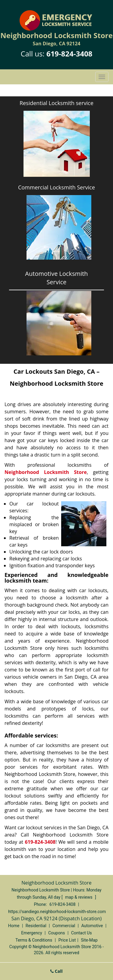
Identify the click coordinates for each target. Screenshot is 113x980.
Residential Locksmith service (56, 103)
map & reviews (79, 897)
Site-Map (89, 940)
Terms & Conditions (34, 940)
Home (14, 926)
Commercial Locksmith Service (56, 187)
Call (56, 971)
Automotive (92, 926)
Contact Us (82, 933)
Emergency (31, 933)
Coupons (57, 933)
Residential (36, 926)
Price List (67, 940)
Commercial (64, 926)
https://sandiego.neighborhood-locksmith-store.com (57, 912)
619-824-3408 (69, 54)
